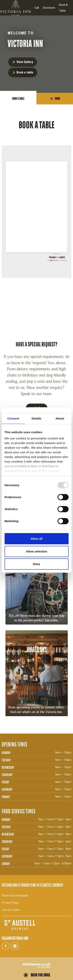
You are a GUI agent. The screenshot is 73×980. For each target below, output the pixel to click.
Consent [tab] (13, 418)
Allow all (36, 539)
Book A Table (63, 8)
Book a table (25, 72)
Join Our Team (11, 910)
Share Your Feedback (15, 896)
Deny (36, 564)
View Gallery (25, 62)
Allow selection (36, 551)
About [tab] (60, 418)
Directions (49, 8)
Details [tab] (37, 418)
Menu (57, 98)
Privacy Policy (10, 903)
